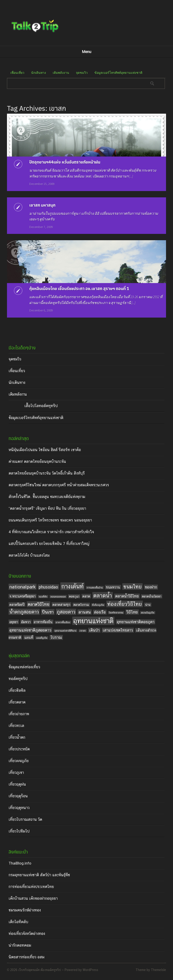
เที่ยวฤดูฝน (17, 784)
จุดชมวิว (82, 73)
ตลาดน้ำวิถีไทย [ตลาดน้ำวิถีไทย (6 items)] (127, 596)
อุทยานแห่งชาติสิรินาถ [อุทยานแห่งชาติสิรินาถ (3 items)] (65, 631)
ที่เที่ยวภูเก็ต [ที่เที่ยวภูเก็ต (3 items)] (98, 605)
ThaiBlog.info (20, 863)
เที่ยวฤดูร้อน (18, 796)
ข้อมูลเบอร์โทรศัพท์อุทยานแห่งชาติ (118, 73)
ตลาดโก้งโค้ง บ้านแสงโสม (29, 555)
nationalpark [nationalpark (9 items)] (23, 587)
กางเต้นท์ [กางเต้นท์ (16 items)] (72, 586)
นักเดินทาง (39, 73)
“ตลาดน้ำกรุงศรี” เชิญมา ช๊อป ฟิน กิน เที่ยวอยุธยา (47, 508)
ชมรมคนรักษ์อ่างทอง (25, 910)
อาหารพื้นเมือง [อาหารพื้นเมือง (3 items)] (63, 622)
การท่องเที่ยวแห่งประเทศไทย (31, 887)
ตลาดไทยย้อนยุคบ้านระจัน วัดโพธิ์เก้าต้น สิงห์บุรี (47, 473)
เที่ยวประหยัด (19, 749)
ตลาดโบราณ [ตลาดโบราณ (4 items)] (81, 605)
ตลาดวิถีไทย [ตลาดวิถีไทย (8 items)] (39, 604)
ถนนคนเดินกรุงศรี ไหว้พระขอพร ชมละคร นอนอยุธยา (50, 520)
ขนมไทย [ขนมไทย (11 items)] (132, 587)
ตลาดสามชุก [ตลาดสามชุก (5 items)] (61, 604)
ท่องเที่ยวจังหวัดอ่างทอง (27, 934)
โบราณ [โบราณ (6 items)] (56, 637)
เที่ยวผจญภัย (19, 761)
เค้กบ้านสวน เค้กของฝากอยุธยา (33, 898)
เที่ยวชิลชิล (17, 690)
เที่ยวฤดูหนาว (19, 808)
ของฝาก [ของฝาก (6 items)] (151, 587)
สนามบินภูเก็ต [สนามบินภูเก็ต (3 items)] (148, 613)
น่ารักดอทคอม (20, 945)
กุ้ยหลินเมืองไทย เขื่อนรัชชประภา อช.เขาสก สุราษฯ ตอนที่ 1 (79, 288)
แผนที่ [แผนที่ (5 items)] (29, 637)
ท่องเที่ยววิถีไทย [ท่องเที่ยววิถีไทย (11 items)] (125, 604)
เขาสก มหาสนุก (42, 205)
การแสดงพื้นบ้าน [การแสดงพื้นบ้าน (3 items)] (95, 588)
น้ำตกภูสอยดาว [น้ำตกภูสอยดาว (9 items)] (24, 612)
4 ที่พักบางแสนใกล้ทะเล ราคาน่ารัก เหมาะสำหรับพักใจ (51, 532)
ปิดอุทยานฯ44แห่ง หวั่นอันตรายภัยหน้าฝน (65, 162)
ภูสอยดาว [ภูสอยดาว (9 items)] (66, 612)
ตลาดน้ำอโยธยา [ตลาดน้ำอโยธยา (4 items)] (152, 596)
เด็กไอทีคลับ (18, 922)
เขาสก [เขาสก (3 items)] (83, 631)
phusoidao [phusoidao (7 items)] (48, 587)
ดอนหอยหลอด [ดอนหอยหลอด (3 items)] (58, 597)
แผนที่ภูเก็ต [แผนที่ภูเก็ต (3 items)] (42, 638)
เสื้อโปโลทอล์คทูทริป (41, 406)
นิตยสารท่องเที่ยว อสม (26, 957)
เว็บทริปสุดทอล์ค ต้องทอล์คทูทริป (40, 970)
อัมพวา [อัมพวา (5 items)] (26, 622)
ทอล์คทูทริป (18, 679)
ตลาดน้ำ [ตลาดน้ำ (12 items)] (103, 595)
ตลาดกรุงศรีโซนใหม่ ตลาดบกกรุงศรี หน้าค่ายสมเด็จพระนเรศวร (59, 485)
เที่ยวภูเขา (16, 772)
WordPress (90, 970)
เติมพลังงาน (61, 73)
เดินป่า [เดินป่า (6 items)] (94, 630)
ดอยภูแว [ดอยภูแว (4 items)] (74, 596)
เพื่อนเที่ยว (17, 73)
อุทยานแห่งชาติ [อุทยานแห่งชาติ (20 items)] (93, 621)
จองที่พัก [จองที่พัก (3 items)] (43, 597)
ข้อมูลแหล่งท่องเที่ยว (24, 667)
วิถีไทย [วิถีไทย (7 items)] (132, 612)
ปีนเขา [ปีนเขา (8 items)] (48, 612)
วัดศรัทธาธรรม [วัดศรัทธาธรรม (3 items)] (116, 613)
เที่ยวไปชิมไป (19, 831)
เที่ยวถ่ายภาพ (19, 714)
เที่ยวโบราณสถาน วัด (25, 819)
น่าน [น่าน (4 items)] (148, 605)
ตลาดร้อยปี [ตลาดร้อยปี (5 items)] (17, 604)
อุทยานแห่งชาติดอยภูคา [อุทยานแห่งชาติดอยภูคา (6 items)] (135, 622)
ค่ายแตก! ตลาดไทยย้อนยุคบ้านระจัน (37, 461)
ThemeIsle (158, 970)
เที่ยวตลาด (17, 702)
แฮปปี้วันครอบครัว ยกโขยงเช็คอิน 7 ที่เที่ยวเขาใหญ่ (49, 544)
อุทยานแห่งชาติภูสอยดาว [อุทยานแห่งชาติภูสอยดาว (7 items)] (30, 630)
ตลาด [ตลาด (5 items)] (86, 596)
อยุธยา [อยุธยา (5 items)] (14, 622)
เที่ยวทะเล (16, 726)
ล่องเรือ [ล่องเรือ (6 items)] (100, 612)
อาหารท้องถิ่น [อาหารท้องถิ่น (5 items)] (43, 622)
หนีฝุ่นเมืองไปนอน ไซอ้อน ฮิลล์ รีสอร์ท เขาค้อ (45, 450)
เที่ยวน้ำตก (17, 737)
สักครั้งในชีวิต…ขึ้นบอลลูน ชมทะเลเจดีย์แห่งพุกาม (47, 497)
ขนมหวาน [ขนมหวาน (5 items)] (113, 587)
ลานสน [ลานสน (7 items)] (85, 612)
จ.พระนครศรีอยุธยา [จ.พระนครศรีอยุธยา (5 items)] (23, 596)
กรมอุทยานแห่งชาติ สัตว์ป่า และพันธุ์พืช (39, 875)
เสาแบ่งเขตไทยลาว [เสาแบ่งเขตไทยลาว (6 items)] (118, 630)
